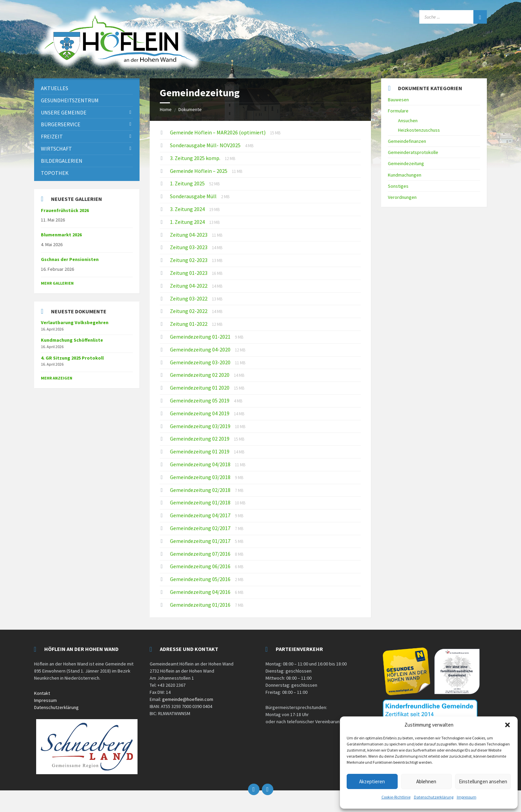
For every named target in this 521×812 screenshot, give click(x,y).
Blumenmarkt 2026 (61, 235)
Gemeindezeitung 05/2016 (201, 579)
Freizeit (52, 136)
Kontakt (42, 693)
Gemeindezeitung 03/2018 (201, 477)
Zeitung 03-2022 (189, 298)
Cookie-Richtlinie (396, 797)
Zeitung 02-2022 (189, 311)
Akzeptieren (372, 781)
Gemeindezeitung (406, 163)
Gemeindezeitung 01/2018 (201, 502)
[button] (507, 725)
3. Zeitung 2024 (188, 209)
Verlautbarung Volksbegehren (75, 322)
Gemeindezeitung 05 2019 (200, 400)
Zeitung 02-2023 (189, 260)
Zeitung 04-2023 (189, 235)
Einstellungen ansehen (483, 781)
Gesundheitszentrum (70, 100)
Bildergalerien (62, 161)
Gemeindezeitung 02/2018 (201, 490)
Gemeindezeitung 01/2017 (201, 541)
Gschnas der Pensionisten (70, 259)
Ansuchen (408, 121)
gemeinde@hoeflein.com (188, 699)
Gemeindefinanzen (407, 141)
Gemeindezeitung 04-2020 (201, 349)
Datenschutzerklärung (434, 797)
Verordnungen (402, 197)
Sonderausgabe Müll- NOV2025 (206, 145)
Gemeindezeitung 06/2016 (201, 566)
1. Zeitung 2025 (188, 183)
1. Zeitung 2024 (188, 222)
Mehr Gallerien (57, 283)
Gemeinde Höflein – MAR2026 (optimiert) (218, 132)
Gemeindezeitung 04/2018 (201, 464)
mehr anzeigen (57, 378)
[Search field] (453, 17)
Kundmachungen (405, 175)
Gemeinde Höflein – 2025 (199, 171)
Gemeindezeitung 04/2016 (201, 592)
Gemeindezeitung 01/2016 (201, 605)
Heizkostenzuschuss (419, 130)
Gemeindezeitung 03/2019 (201, 426)
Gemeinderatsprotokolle (413, 152)
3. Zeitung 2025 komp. (196, 158)
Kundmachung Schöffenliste (72, 340)
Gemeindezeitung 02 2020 (200, 375)
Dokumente (190, 109)
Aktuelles (55, 88)
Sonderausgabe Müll (194, 196)
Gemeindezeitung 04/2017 (201, 515)
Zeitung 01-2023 (189, 273)
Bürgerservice (61, 124)
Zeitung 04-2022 (189, 286)
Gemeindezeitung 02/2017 (201, 528)
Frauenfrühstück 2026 (65, 210)
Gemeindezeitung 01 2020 (200, 388)
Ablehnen (426, 781)
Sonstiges (398, 186)
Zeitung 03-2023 (189, 247)
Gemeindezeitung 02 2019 (200, 439)
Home (166, 109)
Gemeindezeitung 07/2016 (201, 554)
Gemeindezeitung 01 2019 (200, 451)
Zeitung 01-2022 (189, 324)
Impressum (467, 797)
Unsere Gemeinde (64, 112)
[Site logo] (119, 70)
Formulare (398, 111)
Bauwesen (398, 100)
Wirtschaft (56, 149)
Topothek (55, 173)
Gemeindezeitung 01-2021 (201, 337)
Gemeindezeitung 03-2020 (201, 362)
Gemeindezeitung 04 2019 (200, 413)
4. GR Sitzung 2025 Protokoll (72, 358)
